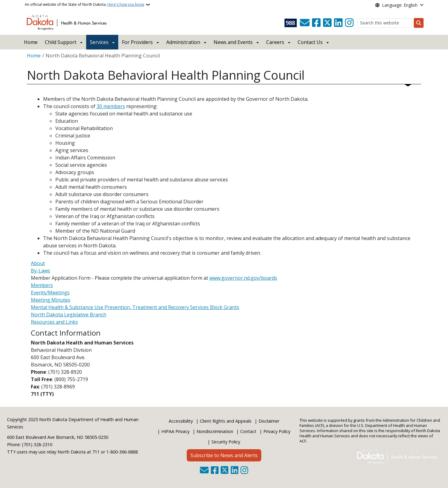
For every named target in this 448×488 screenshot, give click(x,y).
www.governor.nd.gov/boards (243, 278)
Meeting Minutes (51, 300)
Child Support (61, 42)
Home (31, 42)
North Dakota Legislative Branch (69, 315)
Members (42, 285)
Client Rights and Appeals (226, 421)
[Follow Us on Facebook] (316, 23)
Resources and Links (54, 322)
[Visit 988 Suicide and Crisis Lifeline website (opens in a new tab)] (291, 23)
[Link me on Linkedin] (338, 23)
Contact (248, 431)
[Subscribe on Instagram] (349, 23)
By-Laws (40, 271)
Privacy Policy (277, 431)
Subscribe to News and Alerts (224, 455)
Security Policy (226, 442)
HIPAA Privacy (175, 431)
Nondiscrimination (215, 431)
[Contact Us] (305, 23)
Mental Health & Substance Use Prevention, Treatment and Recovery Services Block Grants (135, 307)
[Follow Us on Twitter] (327, 23)
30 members (111, 106)
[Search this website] (385, 23)
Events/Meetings (50, 293)
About (38, 263)
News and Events (233, 42)
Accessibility (181, 421)
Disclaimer (269, 421)
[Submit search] (419, 23)
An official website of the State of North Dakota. (84, 5)
